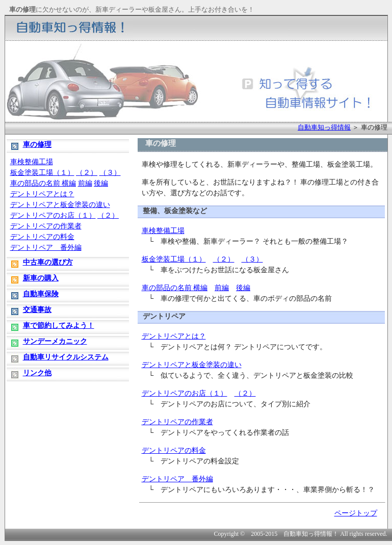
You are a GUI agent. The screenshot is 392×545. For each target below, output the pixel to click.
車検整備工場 (163, 231)
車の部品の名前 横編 (175, 288)
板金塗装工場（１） (174, 259)
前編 (222, 288)
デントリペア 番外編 (177, 479)
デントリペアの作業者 (177, 422)
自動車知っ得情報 (324, 127)
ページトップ (356, 513)
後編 (243, 288)
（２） (224, 259)
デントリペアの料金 (174, 450)
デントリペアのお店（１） (185, 393)
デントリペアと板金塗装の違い (192, 365)
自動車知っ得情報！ (311, 534)
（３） (252, 259)
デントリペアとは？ (174, 336)
